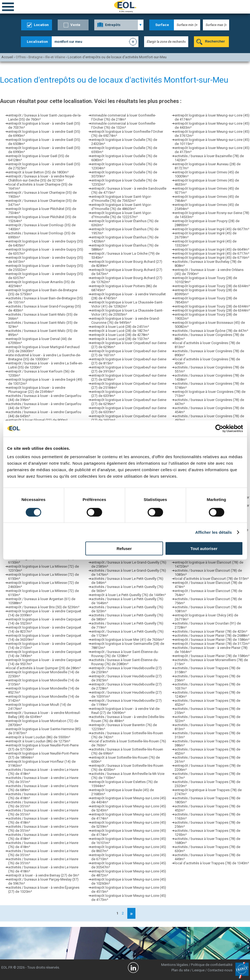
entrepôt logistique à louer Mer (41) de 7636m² (128, 640)
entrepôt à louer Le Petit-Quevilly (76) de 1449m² (129, 595)
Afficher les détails (214, 532)
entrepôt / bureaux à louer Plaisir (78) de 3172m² (212, 644)
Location (41, 25)
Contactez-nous (220, 970)
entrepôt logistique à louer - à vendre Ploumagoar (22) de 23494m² (37, 390)
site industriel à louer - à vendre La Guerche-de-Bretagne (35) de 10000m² (45, 357)
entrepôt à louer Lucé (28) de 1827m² (120, 331)
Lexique (198, 970)
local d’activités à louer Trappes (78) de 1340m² (212, 863)
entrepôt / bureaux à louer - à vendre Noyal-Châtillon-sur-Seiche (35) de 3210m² (42, 178)
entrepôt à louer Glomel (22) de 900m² (38, 420)
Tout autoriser (204, 549)
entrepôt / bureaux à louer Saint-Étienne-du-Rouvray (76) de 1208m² (125, 654)
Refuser (124, 549)
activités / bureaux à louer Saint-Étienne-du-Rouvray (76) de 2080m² (125, 662)
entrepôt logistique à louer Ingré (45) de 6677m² (212, 229)
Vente (75, 25)
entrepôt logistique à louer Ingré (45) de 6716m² (212, 258)
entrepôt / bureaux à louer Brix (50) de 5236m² (44, 607)
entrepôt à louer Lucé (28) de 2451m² (120, 327)
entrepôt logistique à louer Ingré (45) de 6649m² (212, 249)
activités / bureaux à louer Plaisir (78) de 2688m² (212, 635)
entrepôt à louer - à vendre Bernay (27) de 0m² (44, 875)
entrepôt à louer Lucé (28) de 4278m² (120, 335)
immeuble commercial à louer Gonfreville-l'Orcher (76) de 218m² (124, 117)
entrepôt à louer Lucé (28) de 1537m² (120, 339)
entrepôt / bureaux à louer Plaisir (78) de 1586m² (212, 640)
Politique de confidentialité (212, 965)
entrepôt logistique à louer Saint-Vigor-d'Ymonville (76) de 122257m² (121, 215)
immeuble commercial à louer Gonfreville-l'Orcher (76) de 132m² (124, 125)
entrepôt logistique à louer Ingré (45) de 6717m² (212, 253)
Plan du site (180, 970)
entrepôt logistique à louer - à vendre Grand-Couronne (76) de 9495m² (126, 321)
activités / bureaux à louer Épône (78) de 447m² (211, 331)
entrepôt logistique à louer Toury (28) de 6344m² (212, 286)
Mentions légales (175, 965)
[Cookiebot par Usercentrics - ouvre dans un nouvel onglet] (219, 428)
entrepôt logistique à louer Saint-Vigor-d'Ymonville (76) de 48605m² (121, 207)
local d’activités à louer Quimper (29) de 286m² (44, 668)
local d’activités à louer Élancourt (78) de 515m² (212, 579)
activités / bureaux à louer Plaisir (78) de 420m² (211, 631)
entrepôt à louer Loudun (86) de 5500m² (39, 737)
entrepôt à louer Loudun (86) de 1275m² (39, 741)
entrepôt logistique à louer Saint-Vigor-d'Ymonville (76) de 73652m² (121, 199)
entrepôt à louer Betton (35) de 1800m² (38, 172)
